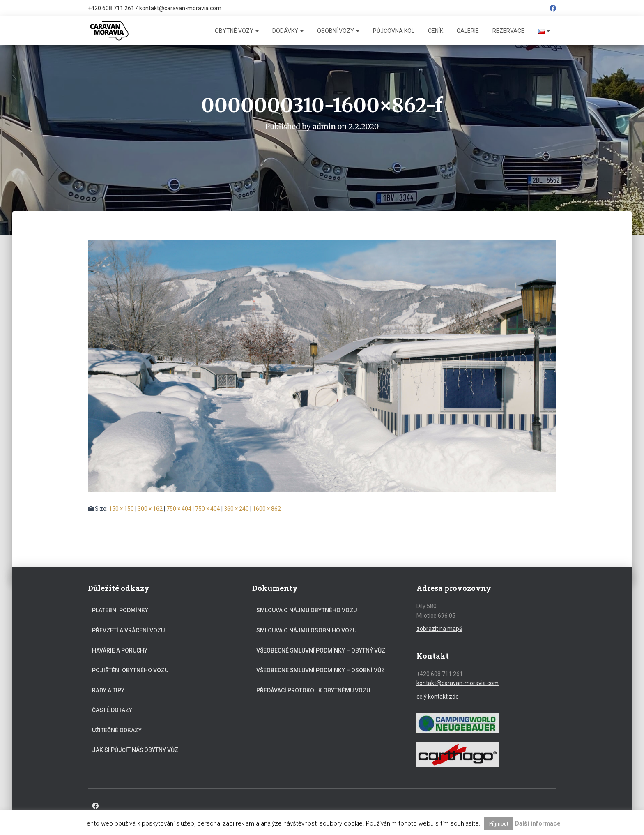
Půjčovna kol (394, 31)
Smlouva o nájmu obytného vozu (307, 610)
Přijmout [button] (499, 824)
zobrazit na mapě (439, 628)
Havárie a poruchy (120, 650)
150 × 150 (121, 508)
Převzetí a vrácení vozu (128, 630)
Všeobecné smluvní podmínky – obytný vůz (321, 650)
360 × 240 (236, 508)
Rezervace (508, 31)
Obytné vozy (237, 31)
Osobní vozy (338, 31)
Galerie (468, 31)
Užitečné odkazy (117, 730)
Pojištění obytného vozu (130, 670)
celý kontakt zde (438, 696)
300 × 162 (150, 508)
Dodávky (288, 31)
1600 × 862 (267, 508)
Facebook (553, 9)
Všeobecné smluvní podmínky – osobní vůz (321, 670)
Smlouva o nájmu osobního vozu (306, 630)
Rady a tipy (108, 690)
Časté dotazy (112, 710)
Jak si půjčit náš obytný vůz (135, 750)
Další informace (538, 823)
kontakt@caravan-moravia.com (180, 8)
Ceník (436, 31)
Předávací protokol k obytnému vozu (313, 690)
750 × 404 (179, 508)
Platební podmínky (120, 610)
